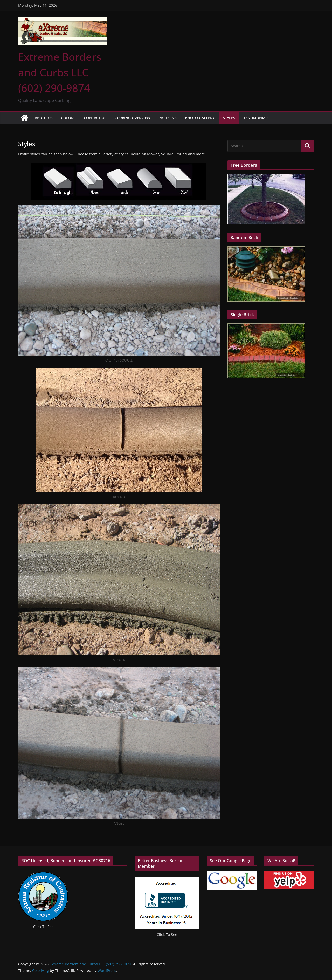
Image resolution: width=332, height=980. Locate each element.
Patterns (168, 118)
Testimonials (257, 118)
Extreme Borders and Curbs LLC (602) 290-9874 (60, 72)
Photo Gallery (200, 118)
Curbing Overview (132, 118)
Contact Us (95, 118)
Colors (68, 118)
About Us (44, 118)
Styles (229, 118)
